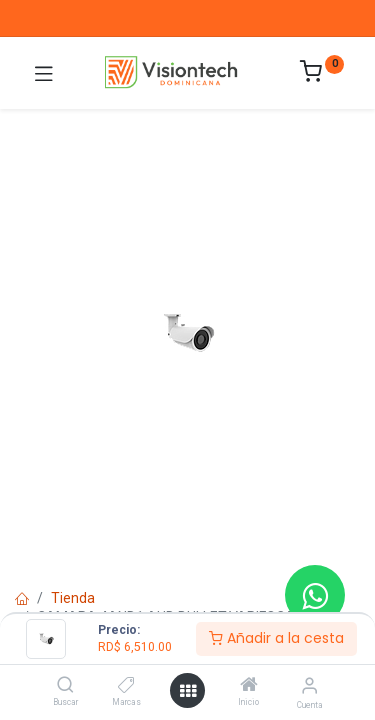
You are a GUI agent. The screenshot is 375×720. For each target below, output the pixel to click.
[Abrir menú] (188, 691)
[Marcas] (126, 686)
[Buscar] (65, 686)
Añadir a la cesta (276, 638)
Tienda (73, 598)
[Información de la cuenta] (309, 685)
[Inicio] (249, 686)
